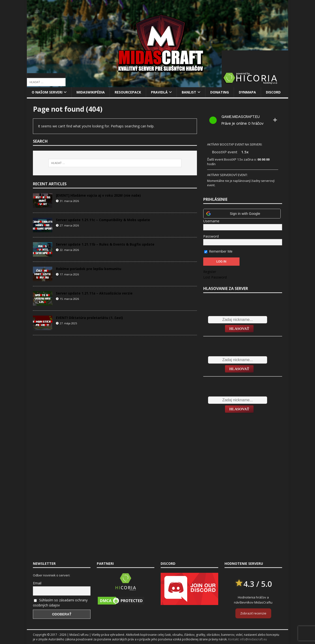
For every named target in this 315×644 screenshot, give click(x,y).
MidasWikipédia (91, 92)
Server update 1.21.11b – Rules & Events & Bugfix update (105, 244)
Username (211, 221)
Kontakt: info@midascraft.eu (247, 639)
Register (210, 272)
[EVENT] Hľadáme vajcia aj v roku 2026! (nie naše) (98, 195)
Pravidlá (159, 92)
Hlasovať (239, 329)
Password (211, 236)
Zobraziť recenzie (253, 613)
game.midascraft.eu (240, 117)
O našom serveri (47, 92)
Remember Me (218, 251)
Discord (273, 92)
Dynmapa (247, 92)
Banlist (189, 92)
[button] (242, 214)
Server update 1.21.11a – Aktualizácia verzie (94, 293)
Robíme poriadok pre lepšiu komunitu (89, 269)
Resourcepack (128, 92)
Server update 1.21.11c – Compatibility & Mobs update (103, 220)
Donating (220, 92)
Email (37, 583)
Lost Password (215, 277)
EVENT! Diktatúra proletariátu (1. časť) (89, 318)
